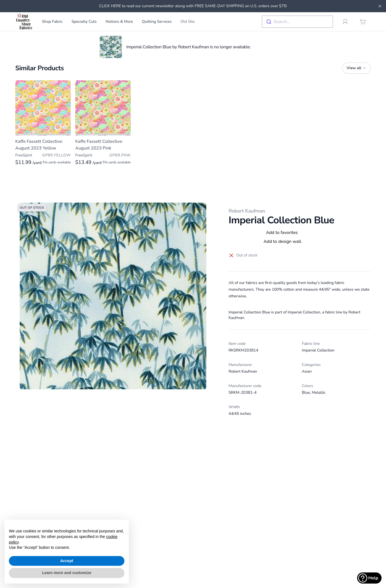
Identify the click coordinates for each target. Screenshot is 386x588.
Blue (306, 393)
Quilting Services (157, 22)
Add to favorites (282, 233)
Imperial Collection (318, 350)
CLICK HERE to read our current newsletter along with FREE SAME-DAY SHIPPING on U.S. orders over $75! (193, 6)
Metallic (319, 393)
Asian (307, 371)
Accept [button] (67, 561)
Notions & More (119, 22)
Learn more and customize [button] (67, 573)
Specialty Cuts (84, 22)
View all (356, 68)
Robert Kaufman (247, 211)
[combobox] (297, 22)
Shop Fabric (52, 22)
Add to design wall (282, 241)
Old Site (188, 22)
